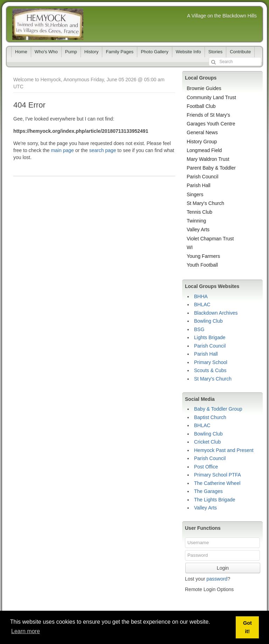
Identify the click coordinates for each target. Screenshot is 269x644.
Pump (71, 52)
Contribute (240, 52)
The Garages (208, 491)
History (91, 52)
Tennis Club (199, 212)
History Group (202, 142)
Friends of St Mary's (208, 115)
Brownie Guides (204, 88)
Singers (195, 194)
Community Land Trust (211, 97)
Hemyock (48, 24)
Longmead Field (204, 150)
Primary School (211, 362)
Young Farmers (203, 256)
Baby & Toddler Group (218, 409)
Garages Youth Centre (211, 124)
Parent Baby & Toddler (211, 168)
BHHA (201, 296)
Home (21, 52)
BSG (199, 329)
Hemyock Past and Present (224, 450)
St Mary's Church (205, 203)
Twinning (196, 221)
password (217, 579)
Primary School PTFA (218, 475)
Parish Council (202, 177)
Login (223, 568)
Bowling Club (208, 321)
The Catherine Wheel (217, 483)
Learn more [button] (26, 631)
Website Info (188, 52)
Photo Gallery (155, 52)
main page (62, 150)
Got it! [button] (247, 627)
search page (102, 150)
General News (202, 132)
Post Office (206, 467)
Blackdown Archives (216, 313)
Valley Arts (198, 229)
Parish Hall (199, 185)
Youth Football (202, 265)
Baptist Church (210, 417)
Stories (215, 52)
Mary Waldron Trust (208, 159)
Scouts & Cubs (210, 370)
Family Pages (120, 52)
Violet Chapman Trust (210, 239)
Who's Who (46, 52)
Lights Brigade (210, 337)
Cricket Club (207, 442)
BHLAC (202, 304)
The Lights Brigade (215, 500)
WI (190, 247)
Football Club (201, 106)
